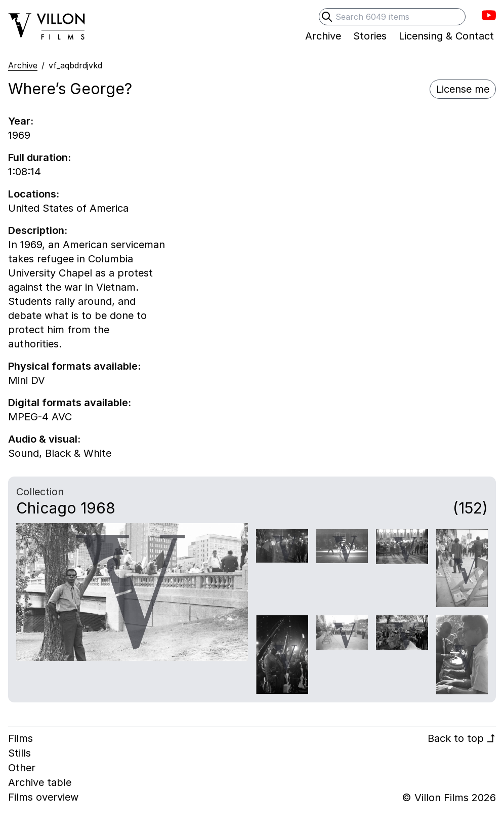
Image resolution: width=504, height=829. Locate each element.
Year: (21, 121)
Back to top (462, 738)
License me (463, 89)
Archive (23, 65)
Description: (38, 230)
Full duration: (39, 157)
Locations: (34, 194)
